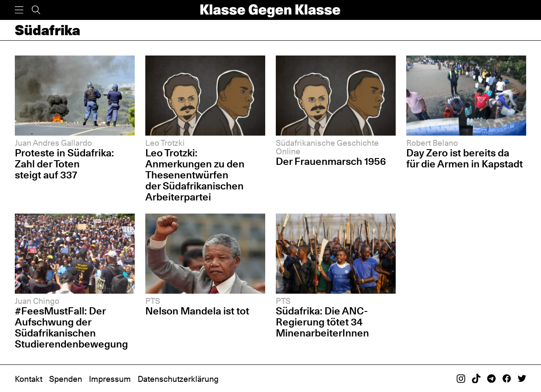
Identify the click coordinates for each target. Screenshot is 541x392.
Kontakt (29, 379)
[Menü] (19, 10)
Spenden (66, 379)
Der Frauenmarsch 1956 (331, 161)
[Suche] (36, 10)
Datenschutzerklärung (178, 379)
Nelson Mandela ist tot (197, 311)
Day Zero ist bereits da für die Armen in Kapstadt (465, 158)
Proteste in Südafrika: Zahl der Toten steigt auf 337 (64, 164)
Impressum (110, 379)
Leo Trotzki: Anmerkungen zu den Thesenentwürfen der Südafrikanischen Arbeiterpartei (195, 175)
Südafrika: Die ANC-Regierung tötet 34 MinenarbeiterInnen (322, 322)
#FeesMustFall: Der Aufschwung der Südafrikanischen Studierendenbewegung (71, 327)
